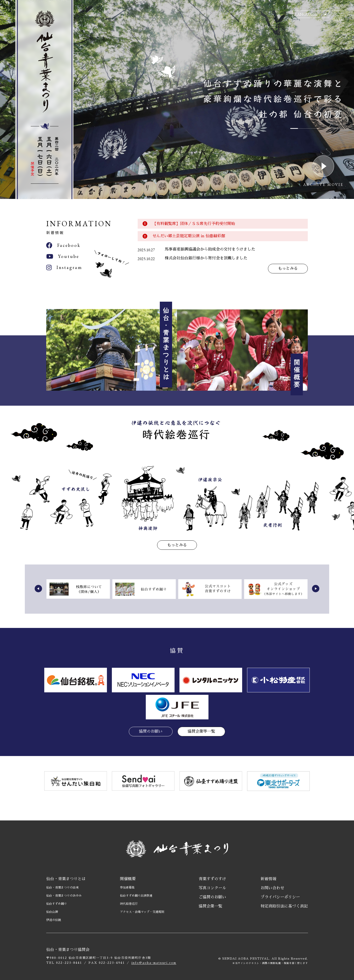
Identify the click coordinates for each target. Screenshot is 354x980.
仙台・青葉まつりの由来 (62, 888)
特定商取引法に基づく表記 (284, 906)
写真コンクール (212, 888)
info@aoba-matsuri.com (154, 963)
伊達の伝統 (54, 920)
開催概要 (128, 879)
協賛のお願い (151, 731)
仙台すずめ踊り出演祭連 (136, 896)
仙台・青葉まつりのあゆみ (64, 896)
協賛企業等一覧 (201, 731)
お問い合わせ (272, 888)
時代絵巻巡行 (129, 904)
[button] (38, 589)
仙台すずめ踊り (57, 904)
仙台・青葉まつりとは (66, 879)
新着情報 (268, 879)
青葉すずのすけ (212, 879)
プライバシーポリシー (280, 897)
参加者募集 (127, 888)
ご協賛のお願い (212, 897)
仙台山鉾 (52, 912)
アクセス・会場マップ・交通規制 (142, 912)
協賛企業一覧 (210, 906)
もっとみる (288, 268)
